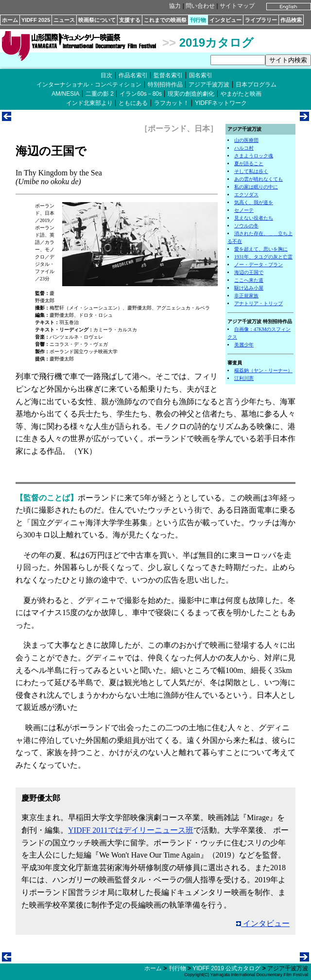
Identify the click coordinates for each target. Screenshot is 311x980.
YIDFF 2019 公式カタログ (226, 968)
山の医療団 (246, 140)
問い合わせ (200, 6)
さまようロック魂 (254, 156)
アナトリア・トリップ (259, 303)
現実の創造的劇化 (191, 94)
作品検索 (291, 20)
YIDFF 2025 (36, 20)
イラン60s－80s (141, 94)
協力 (175, 6)
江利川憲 (244, 378)
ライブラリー (261, 20)
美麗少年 (244, 345)
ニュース (64, 20)
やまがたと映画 (241, 94)
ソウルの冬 (246, 226)
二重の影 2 (100, 94)
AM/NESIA (65, 94)
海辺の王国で (249, 272)
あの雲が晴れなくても (259, 179)
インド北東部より (89, 103)
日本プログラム (256, 85)
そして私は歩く (251, 171)
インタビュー (225, 20)
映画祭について (97, 20)
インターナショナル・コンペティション (89, 85)
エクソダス (246, 195)
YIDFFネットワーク (221, 103)
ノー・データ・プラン (259, 265)
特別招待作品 (165, 85)
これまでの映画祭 (165, 20)
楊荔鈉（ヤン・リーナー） (263, 370)
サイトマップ (237, 6)
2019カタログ (216, 43)
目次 (106, 75)
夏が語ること (249, 163)
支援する (130, 20)
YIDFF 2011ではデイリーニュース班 (131, 830)
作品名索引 (133, 75)
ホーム (10, 20)
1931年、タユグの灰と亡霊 (263, 257)
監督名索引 (168, 75)
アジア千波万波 (209, 85)
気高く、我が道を (254, 202)
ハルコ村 (244, 148)
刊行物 (198, 20)
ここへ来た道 (249, 280)
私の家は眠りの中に (256, 187)
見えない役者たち (254, 218)
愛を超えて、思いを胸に (261, 249)
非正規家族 (246, 296)
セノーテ (244, 210)
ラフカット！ (172, 103)
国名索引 (201, 75)
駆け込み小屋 (249, 288)
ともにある (133, 103)
